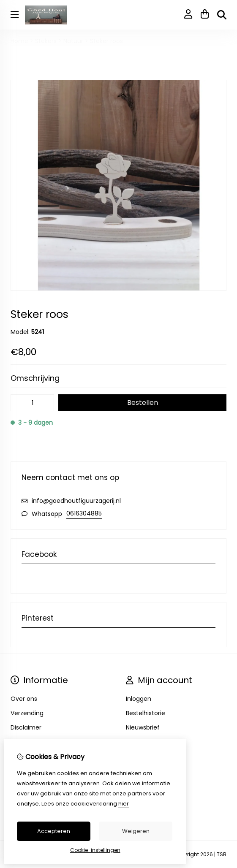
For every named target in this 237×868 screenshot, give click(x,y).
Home (19, 41)
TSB (222, 854)
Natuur (73, 41)
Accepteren (54, 831)
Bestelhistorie (146, 713)
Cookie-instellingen (95, 850)
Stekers (46, 41)
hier (124, 804)
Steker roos (106, 41)
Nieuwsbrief (143, 727)
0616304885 (84, 513)
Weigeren (136, 831)
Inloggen (139, 699)
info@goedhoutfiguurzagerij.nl (76, 501)
